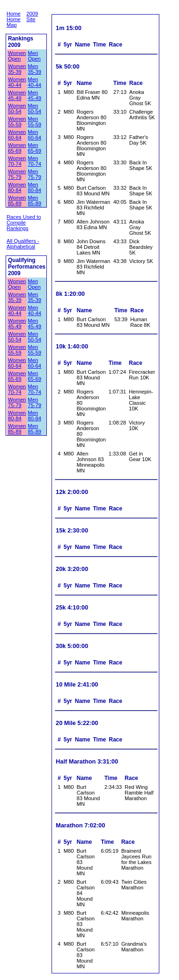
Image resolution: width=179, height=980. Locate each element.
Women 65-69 (17, 148)
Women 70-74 (17, 161)
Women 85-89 (17, 201)
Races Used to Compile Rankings (24, 223)
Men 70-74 (34, 161)
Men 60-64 (34, 135)
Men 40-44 (34, 82)
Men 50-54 (34, 108)
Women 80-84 (17, 187)
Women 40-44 (17, 82)
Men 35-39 (34, 69)
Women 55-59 (17, 122)
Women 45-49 (17, 95)
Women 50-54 (17, 108)
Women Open (17, 56)
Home (14, 14)
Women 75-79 (17, 174)
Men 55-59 (34, 122)
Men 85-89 (34, 201)
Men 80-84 (34, 187)
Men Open (34, 56)
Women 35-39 (17, 69)
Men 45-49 (34, 95)
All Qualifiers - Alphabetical (23, 244)
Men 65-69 (34, 148)
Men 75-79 (34, 174)
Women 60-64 (17, 135)
